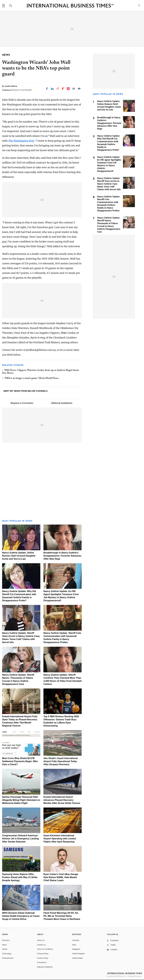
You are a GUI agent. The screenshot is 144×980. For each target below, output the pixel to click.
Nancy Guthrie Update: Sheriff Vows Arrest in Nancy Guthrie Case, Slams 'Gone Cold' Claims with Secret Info (109, 184)
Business (6, 940)
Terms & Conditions (45, 949)
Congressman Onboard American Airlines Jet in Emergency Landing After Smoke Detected (20, 839)
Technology (7, 954)
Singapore (76, 949)
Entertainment (8, 958)
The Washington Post (21, 141)
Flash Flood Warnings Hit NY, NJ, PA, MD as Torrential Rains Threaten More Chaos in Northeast (62, 916)
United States (77, 958)
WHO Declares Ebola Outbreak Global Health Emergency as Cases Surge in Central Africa (21, 916)
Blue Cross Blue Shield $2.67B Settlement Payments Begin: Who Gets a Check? (20, 761)
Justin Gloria (11, 86)
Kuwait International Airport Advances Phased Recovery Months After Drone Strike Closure (62, 800)
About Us (41, 940)
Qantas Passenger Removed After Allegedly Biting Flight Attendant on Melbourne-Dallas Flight (21, 800)
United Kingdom (79, 954)
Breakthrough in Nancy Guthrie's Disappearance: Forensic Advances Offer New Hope (62, 556)
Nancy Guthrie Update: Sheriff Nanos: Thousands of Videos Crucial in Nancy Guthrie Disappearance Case (109, 225)
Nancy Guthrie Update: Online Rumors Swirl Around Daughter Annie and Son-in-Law (19, 556)
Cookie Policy (43, 958)
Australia (76, 940)
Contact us (41, 945)
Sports (5, 949)
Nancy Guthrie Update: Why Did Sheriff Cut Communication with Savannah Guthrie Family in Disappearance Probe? (109, 143)
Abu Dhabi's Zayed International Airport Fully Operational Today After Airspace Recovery (61, 761)
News (4, 945)
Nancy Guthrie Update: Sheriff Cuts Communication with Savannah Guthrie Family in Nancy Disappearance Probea (109, 204)
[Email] (74, 89)
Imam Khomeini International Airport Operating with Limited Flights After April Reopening (60, 839)
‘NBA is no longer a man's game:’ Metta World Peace (31, 378)
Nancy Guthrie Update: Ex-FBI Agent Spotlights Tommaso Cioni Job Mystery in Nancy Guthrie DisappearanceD (109, 164)
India (74, 945)
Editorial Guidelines (62, 403)
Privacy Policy (43, 954)
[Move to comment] (79, 89)
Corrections (42, 962)
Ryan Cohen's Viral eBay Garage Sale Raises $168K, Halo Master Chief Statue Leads (61, 877)
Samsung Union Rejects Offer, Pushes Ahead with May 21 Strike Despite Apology (20, 877)
